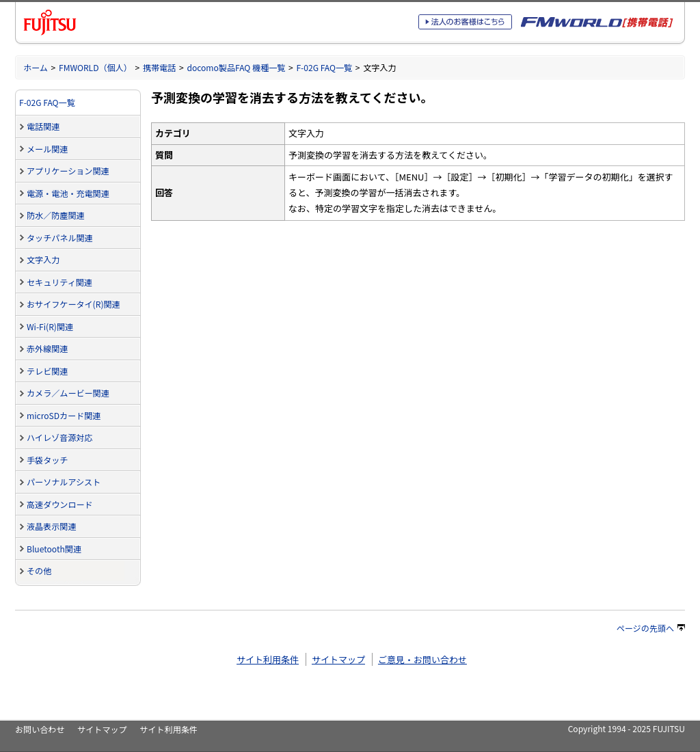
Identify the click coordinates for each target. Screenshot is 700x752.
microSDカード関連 (64, 415)
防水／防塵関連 (56, 215)
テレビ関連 (47, 371)
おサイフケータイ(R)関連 (73, 304)
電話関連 (43, 126)
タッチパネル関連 (60, 238)
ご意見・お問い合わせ (422, 659)
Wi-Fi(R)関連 (50, 326)
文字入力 (43, 259)
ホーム (36, 67)
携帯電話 (159, 67)
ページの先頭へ (651, 628)
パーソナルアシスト (64, 482)
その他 (39, 570)
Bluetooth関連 (54, 549)
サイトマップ (338, 659)
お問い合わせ (40, 729)
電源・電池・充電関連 (68, 193)
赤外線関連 (47, 348)
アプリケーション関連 (68, 171)
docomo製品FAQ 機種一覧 (236, 67)
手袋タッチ (47, 460)
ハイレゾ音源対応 (59, 437)
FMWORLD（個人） (95, 67)
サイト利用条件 (268, 659)
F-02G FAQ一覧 (324, 67)
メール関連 (47, 149)
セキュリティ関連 (59, 282)
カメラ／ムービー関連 (68, 393)
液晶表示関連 (51, 526)
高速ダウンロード (60, 504)
